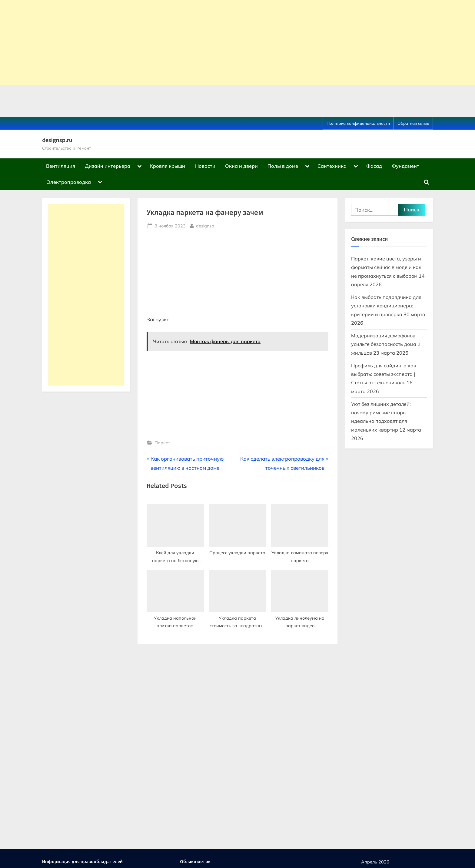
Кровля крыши (167, 166)
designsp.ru (57, 140)
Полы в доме (283, 166)
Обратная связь (413, 123)
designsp (205, 225)
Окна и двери (241, 166)
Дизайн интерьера (108, 166)
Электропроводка (69, 182)
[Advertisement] (182, 42)
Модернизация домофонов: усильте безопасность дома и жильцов (386, 344)
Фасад (374, 166)
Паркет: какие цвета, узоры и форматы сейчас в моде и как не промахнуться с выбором (386, 267)
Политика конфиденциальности (358, 123)
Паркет (162, 443)
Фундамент (405, 166)
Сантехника (332, 166)
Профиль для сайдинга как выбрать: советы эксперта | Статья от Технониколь (384, 374)
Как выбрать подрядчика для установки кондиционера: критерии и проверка (386, 306)
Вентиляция (61, 166)
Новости (205, 166)
